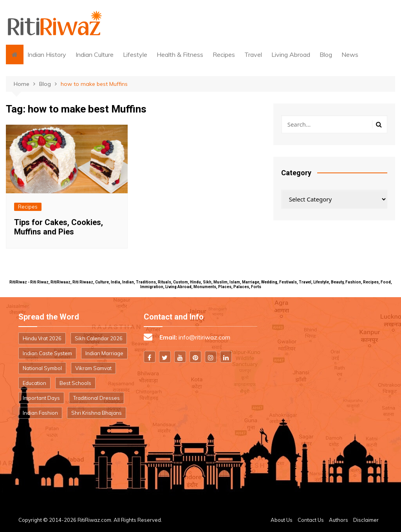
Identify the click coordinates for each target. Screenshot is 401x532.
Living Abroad (291, 54)
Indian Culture (95, 54)
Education (34, 383)
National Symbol (42, 368)
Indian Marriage (104, 353)
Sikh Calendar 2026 (99, 338)
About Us (282, 520)
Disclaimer (366, 520)
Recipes (224, 54)
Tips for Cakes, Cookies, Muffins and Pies (59, 227)
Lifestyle (135, 54)
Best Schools (75, 383)
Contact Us (311, 520)
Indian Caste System (47, 353)
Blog (326, 54)
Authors (339, 520)
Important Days (41, 398)
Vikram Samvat (93, 368)
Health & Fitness (180, 54)
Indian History (47, 54)
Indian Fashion (40, 413)
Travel (253, 54)
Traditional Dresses (97, 398)
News (350, 54)
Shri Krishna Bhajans (97, 413)
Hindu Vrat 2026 (42, 338)
